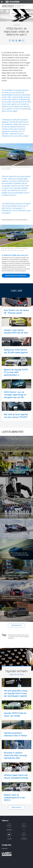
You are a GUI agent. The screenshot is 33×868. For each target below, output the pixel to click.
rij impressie (12, 637)
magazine (26, 637)
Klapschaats (21, 635)
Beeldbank (5, 849)
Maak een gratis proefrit (16, 276)
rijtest (27, 635)
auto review (19, 637)
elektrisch (11, 638)
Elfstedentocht (12, 635)
